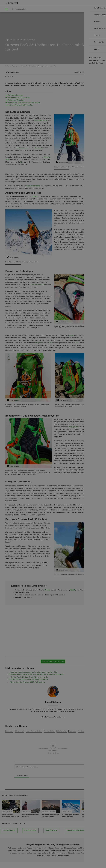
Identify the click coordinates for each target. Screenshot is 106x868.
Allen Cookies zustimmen (74, 153)
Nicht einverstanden (32, 153)
